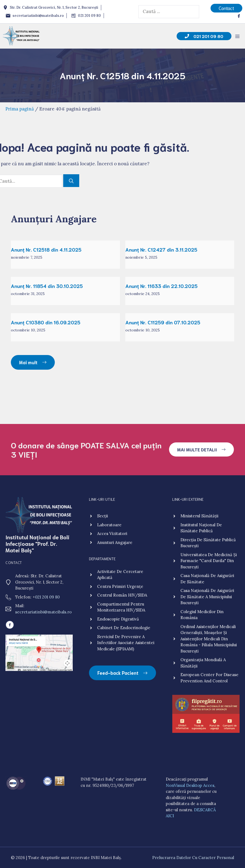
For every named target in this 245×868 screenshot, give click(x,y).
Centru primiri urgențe (120, 586)
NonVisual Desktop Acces (190, 785)
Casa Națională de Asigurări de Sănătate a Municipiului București (207, 597)
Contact (226, 8)
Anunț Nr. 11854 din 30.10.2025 (47, 286)
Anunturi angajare (115, 542)
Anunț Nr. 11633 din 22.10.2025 (161, 286)
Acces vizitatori (112, 533)
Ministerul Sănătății (199, 516)
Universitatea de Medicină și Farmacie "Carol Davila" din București (209, 561)
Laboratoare (109, 525)
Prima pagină (20, 109)
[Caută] (71, 181)
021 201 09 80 (47, 597)
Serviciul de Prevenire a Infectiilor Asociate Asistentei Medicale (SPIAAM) (126, 643)
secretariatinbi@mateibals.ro (43, 612)
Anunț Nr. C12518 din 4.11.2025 (46, 249)
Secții (103, 516)
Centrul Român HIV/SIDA (122, 595)
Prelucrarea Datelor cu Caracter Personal (193, 858)
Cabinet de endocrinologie (124, 628)
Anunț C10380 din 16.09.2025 (46, 322)
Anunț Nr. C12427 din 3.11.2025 (161, 249)
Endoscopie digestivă (118, 619)
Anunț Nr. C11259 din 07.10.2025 (163, 322)
